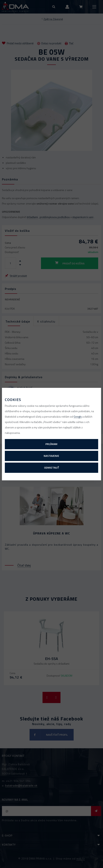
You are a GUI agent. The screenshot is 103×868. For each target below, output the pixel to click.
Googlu (78, 417)
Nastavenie (51, 456)
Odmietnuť (51, 468)
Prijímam (51, 444)
